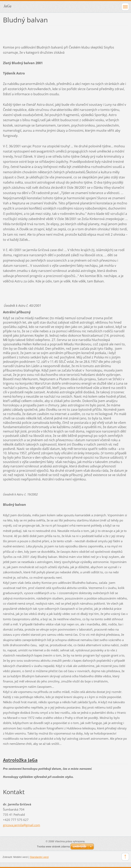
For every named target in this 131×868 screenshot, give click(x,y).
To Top (125, 857)
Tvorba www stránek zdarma (53, 847)
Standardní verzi (39, 857)
